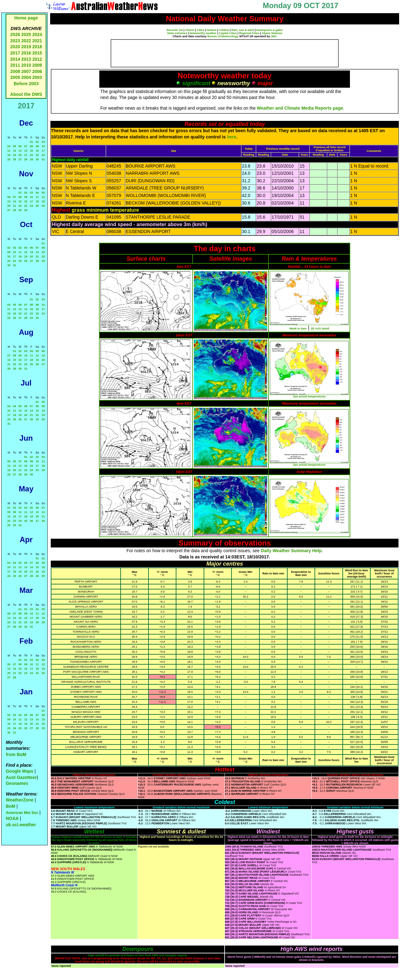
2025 (26, 34)
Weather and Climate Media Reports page (300, 108)
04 (9, 146)
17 (43, 151)
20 (20, 155)
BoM (10, 806)
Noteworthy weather (203, 33)
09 (37, 146)
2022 (26, 41)
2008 (15, 71)
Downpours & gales (269, 30)
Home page (26, 18)
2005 (15, 77)
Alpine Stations (272, 33)
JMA (274, 36)
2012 (37, 59)
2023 (15, 41)
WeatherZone (19, 800)
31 (43, 159)
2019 (26, 47)
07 (26, 146)
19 (14, 155)
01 (31, 142)
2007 (26, 71)
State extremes (177, 33)
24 (43, 155)
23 (37, 155)
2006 (37, 71)
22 (31, 155)
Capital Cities (228, 33)
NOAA (12, 818)
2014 (15, 59)
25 (9, 159)
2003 (37, 77)
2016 (26, 53)
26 (14, 159)
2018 (37, 47)
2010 (26, 65)
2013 (26, 59)
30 (37, 159)
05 (14, 146)
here (232, 137)
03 (43, 142)
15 (31, 151)
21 (26, 155)
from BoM (16, 754)
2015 (37, 53)
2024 (37, 34)
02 (37, 142)
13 (20, 151)
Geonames (17, 783)
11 (9, 151)
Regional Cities (249, 33)
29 (31, 159)
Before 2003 (26, 84)
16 (37, 151)
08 (31, 146)
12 (14, 151)
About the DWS (26, 94)
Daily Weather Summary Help (291, 551)
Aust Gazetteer (21, 777)
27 (20, 159)
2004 (27, 77)
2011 (15, 65)
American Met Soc (22, 813)
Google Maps (19, 771)
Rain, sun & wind (243, 30)
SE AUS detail (320, 329)
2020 (15, 47)
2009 (37, 65)
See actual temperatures (309, 397)
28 (26, 159)
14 (26, 151)
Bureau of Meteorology (223, 36)
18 (9, 155)
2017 (15, 53)
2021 (37, 41)
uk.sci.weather (21, 825)
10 (43, 146)
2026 (15, 34)
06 (20, 146)
